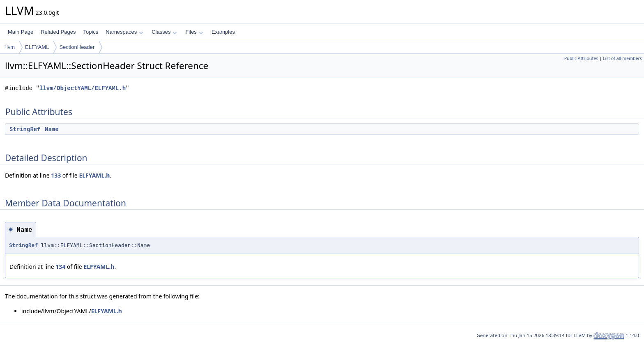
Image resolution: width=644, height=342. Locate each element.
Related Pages (58, 32)
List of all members (622, 58)
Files (194, 32)
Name (52, 129)
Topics (91, 32)
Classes (164, 32)
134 (60, 267)
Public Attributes (581, 58)
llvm (10, 47)
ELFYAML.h (94, 175)
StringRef (25, 129)
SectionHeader (77, 47)
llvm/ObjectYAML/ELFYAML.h (83, 88)
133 (56, 175)
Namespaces (124, 32)
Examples (223, 32)
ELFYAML (37, 47)
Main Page (21, 32)
